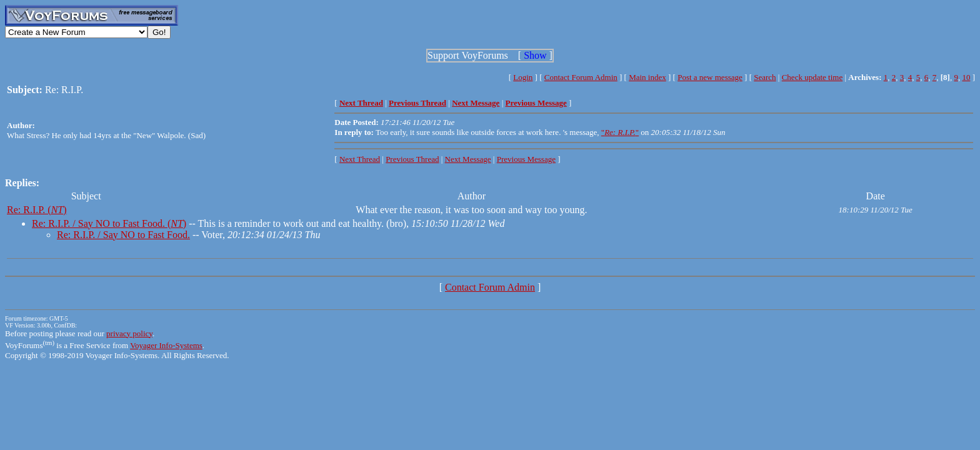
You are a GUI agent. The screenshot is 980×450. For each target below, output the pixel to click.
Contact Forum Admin (581, 77)
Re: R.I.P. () (37, 210)
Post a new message (710, 77)
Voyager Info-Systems (166, 345)
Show (535, 55)
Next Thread (360, 159)
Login (523, 77)
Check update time (812, 77)
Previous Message (526, 159)
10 (966, 77)
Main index (647, 77)
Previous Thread (412, 159)
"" (620, 132)
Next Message (468, 159)
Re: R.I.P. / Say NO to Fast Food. (123, 235)
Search (765, 77)
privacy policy (129, 333)
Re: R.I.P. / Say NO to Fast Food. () (109, 223)
